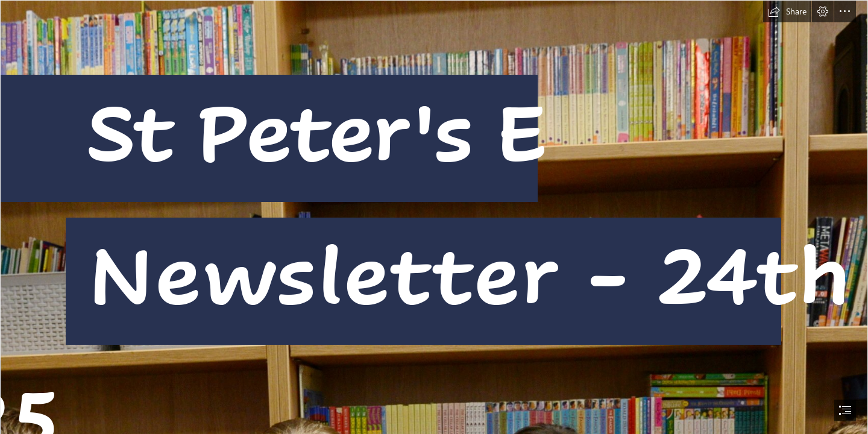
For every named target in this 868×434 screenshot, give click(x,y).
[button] (787, 11)
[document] (434, 217)
